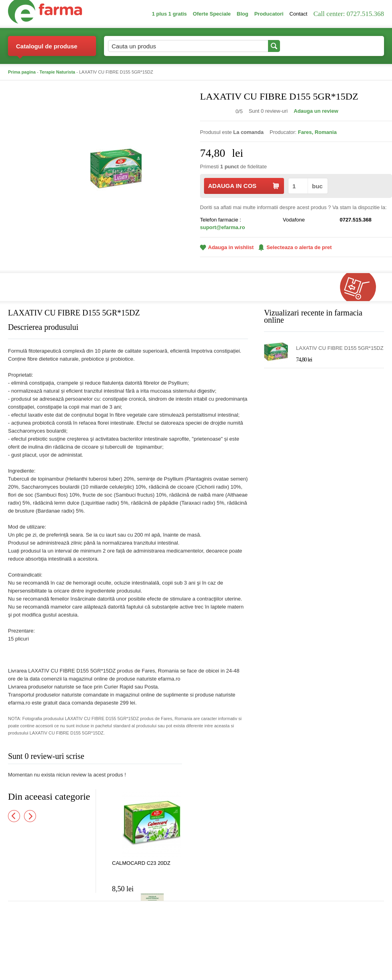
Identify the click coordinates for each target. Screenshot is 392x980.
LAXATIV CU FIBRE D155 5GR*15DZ (340, 348)
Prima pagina (22, 72)
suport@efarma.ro (222, 227)
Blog (243, 14)
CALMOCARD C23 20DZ (141, 863)
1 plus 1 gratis (169, 14)
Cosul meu (357, 46)
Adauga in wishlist (227, 247)
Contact (299, 14)
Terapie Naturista (57, 72)
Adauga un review (316, 111)
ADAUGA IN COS (243, 186)
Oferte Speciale (212, 14)
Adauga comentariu (220, 758)
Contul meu (307, 46)
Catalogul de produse (47, 49)
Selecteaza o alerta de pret (295, 247)
